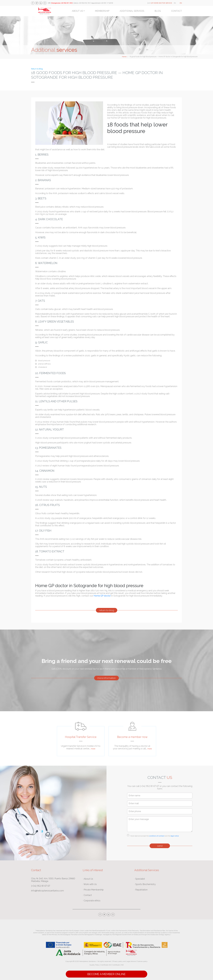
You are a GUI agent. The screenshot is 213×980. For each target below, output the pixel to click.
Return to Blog (37, 69)
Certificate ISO (106, 965)
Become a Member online (106, 974)
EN (181, 3)
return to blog (107, 610)
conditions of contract (157, 836)
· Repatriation (141, 890)
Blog (158, 11)
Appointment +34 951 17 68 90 (102, 3)
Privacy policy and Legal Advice (124, 961)
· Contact (87, 895)
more (93, 749)
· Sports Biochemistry (145, 884)
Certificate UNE (118, 965)
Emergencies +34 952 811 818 (62, 3)
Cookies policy (142, 961)
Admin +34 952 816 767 (82, 3)
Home (124, 57)
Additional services (132, 11)
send (160, 846)
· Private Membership (93, 890)
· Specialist (140, 879)
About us (77, 11)
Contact (177, 11)
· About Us (88, 879)
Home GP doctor (102, 596)
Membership (102, 11)
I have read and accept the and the (154, 836)
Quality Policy (95, 965)
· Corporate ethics (92, 901)
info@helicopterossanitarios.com (47, 891)
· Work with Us (90, 884)
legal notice (175, 836)
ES (175, 3)
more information (106, 678)
